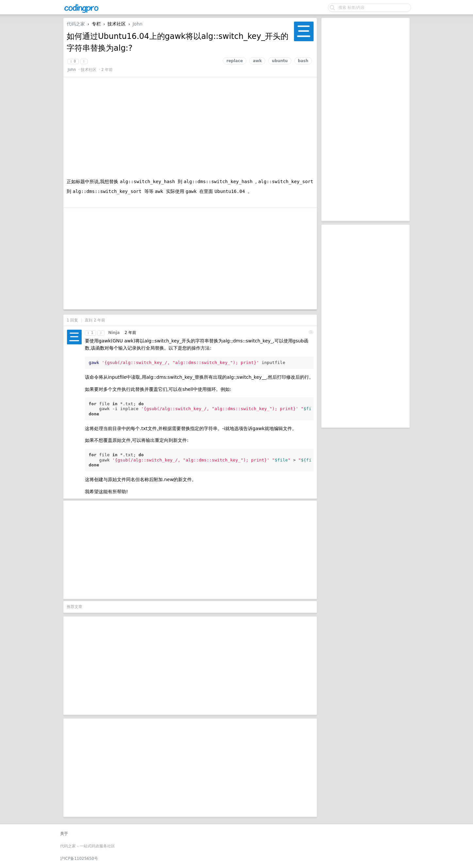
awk (257, 61)
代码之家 (76, 24)
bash (303, 61)
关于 (64, 834)
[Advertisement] (366, 119)
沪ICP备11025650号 (79, 859)
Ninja (114, 333)
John (138, 24)
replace (235, 61)
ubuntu (280, 61)
